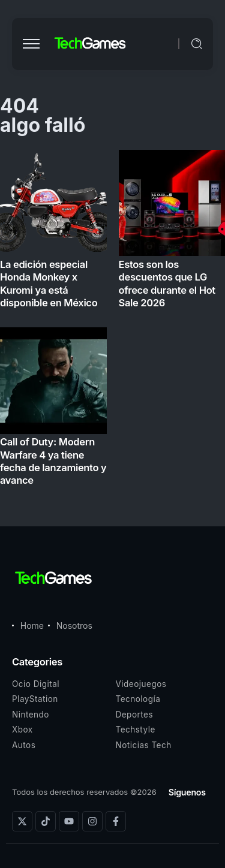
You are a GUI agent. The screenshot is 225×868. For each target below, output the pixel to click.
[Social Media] (22, 821)
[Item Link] (112, 322)
